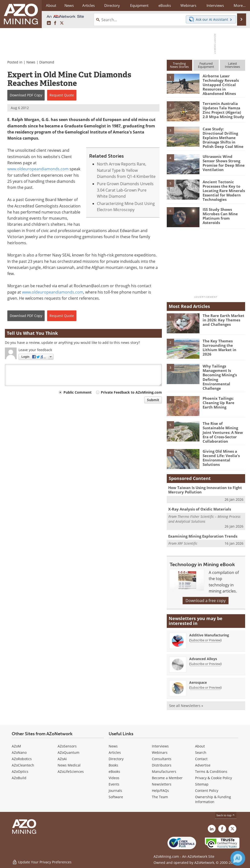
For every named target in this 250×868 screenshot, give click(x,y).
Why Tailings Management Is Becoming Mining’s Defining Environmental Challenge (220, 377)
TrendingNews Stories (179, 65)
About (200, 746)
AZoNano (19, 752)
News (31, 62)
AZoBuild (19, 778)
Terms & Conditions (211, 771)
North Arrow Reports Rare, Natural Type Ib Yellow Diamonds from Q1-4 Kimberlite (126, 170)
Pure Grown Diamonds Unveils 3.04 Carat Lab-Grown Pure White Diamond (125, 190)
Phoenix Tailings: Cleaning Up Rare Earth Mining (219, 402)
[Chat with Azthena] (238, 858)
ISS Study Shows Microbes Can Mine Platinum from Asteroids (220, 216)
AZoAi (62, 759)
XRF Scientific (187, 543)
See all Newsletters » (186, 706)
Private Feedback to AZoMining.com (131, 392)
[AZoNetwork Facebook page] (55, 23)
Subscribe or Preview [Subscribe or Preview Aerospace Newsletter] (205, 687)
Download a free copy (206, 601)
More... (240, 5)
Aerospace (198, 682)
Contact (201, 759)
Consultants (162, 759)
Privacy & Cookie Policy (214, 778)
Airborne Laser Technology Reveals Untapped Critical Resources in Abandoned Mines (221, 85)
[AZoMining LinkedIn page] (49, 23)
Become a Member (167, 778)
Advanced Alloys (203, 659)
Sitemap (202, 784)
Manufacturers (164, 771)
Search (201, 752)
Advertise (203, 765)
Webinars (160, 752)
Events (114, 784)
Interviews (160, 746)
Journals (115, 790)
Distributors (162, 765)
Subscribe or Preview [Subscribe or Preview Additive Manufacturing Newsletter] (205, 640)
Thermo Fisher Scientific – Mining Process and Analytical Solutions (204, 519)
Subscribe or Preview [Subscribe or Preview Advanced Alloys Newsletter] (205, 664)
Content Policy (207, 790)
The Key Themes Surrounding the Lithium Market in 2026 (219, 347)
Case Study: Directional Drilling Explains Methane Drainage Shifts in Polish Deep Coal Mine (223, 138)
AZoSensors (67, 746)
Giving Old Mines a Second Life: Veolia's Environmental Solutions (221, 458)
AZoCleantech (23, 765)
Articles (115, 752)
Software (116, 797)
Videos (114, 778)
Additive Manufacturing (209, 635)
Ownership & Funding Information (213, 799)
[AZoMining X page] (62, 23)
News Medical (69, 765)
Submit (153, 400)
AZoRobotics (22, 759)
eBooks (114, 771)
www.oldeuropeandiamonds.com (38, 169)
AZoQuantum (68, 752)
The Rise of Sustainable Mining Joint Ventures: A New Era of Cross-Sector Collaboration (223, 432)
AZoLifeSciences (71, 771)
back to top (226, 815)
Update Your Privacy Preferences (42, 862)
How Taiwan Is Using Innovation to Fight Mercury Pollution (205, 490)
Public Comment (78, 392)
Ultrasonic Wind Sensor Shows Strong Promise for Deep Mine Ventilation (224, 163)
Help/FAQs (160, 790)
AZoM (16, 746)
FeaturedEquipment (206, 65)
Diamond (47, 62)
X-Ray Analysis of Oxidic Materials (200, 509)
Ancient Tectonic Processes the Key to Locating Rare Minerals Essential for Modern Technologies (224, 191)
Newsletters (162, 784)
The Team (160, 797)
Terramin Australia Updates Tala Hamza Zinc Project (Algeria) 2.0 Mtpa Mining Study (223, 110)
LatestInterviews (232, 65)
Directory (112, 5)
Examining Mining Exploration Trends (203, 536)
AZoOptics (20, 771)
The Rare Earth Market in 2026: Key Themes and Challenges (224, 320)
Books (113, 765)
